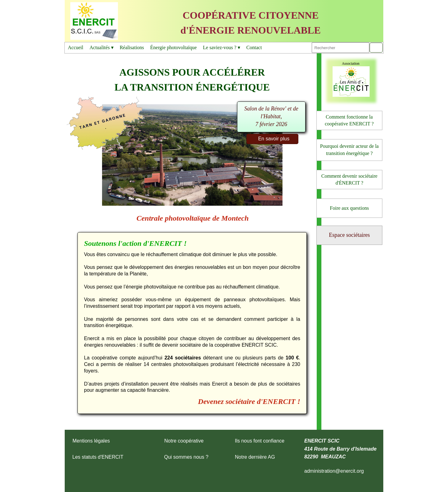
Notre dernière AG (255, 457)
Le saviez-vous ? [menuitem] (222, 48)
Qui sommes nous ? (186, 457)
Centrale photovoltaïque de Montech (193, 218)
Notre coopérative (184, 441)
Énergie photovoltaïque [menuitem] (173, 47)
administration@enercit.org (334, 471)
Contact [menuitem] (254, 47)
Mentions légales (91, 441)
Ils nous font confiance (260, 441)
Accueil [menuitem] (76, 47)
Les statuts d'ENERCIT (98, 457)
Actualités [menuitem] (102, 48)
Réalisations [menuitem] (132, 47)
